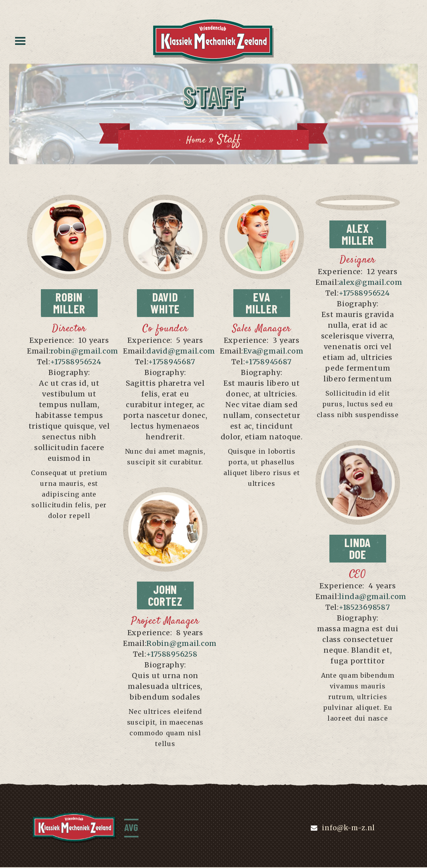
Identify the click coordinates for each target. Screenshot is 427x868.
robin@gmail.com (84, 352)
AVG (133, 828)
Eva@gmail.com (273, 352)
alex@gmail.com (370, 283)
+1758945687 (172, 362)
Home (196, 140)
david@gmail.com (181, 352)
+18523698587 (364, 608)
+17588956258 (172, 655)
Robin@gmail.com (182, 644)
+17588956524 (76, 362)
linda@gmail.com (373, 597)
